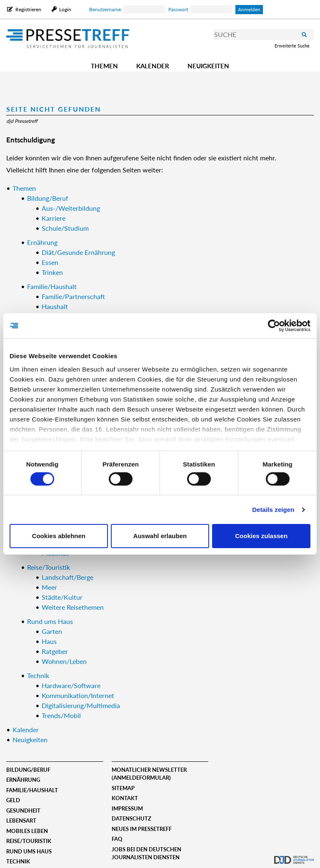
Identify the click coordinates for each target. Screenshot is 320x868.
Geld (13, 800)
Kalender (153, 66)
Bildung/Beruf (28, 770)
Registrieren (28, 9)
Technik (18, 861)
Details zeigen (273, 510)
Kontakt (125, 798)
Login (65, 9)
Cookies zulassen (261, 536)
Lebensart (21, 821)
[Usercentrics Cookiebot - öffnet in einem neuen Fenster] (274, 326)
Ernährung (23, 780)
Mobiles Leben (27, 831)
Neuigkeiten (208, 66)
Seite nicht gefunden (54, 109)
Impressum (127, 808)
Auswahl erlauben (160, 536)
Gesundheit (23, 811)
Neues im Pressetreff (142, 829)
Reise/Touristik (29, 841)
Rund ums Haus (29, 851)
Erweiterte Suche (292, 46)
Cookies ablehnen (59, 536)
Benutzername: (127, 9)
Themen (104, 66)
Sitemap (123, 788)
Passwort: (200, 9)
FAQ (117, 839)
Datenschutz (131, 818)
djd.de (294, 853)
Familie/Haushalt (32, 790)
